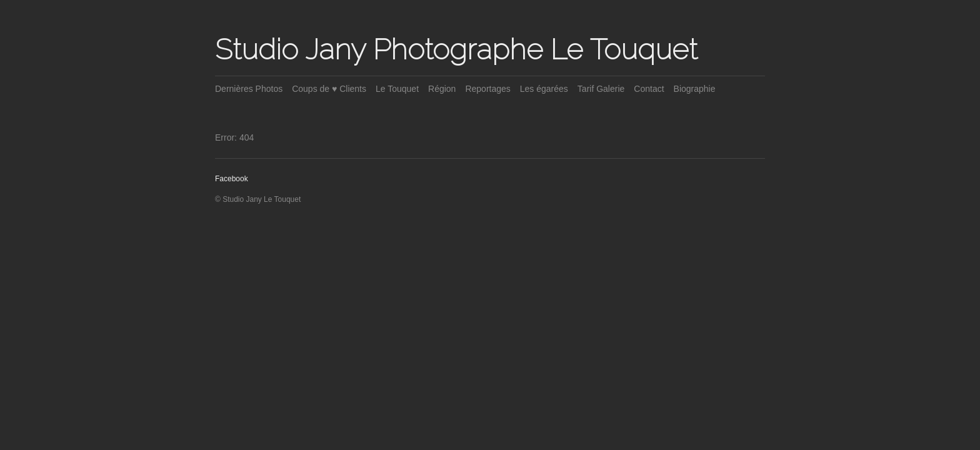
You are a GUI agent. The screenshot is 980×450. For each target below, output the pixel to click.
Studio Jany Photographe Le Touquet (456, 49)
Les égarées (544, 89)
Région (442, 89)
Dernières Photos (249, 89)
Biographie (695, 89)
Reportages (487, 89)
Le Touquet (397, 89)
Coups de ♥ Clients (329, 89)
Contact (649, 89)
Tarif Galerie (601, 89)
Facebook (232, 179)
